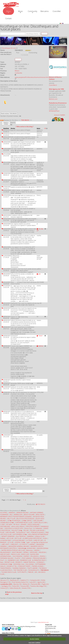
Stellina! (40, 346)
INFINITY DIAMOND (8, 536)
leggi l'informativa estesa (54, 635)
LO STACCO (23, 544)
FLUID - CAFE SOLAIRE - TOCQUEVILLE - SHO (15, 532)
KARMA (3, 538)
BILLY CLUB (11, 519)
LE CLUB (11, 542)
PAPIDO (26, 556)
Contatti (8, 18)
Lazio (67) (33, 582)
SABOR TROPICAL (29, 562)
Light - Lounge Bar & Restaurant (37, 542)
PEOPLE (43, 556)
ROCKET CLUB (9, 562)
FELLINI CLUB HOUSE (37, 530)
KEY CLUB (10, 538)
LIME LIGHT (5, 544)
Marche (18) (18, 584)
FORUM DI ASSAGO (38, 532)
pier (39, 274)
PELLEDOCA (34, 556)
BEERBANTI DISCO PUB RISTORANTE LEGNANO (16, 517)
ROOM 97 (19, 562)
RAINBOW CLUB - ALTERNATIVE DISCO (33, 560)
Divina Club (28, 528)
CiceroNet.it (53, 85)
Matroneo (29, 550)
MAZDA (37, 550)
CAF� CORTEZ (27, 521)
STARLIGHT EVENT (24, 566)
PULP (2, 560)
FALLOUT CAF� (17, 530)
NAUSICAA (42, 552)
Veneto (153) (26, 588)
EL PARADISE (38, 528)
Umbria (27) (4, 588)
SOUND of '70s (12, 566)
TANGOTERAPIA (6, 568)
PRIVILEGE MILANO (39, 558)
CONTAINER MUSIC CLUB (24, 523)
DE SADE (9, 524)
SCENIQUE (40, 562)
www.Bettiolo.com (43, 622)
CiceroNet (57, 11)
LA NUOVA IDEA (6, 540)
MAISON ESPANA (43, 548)
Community (32, 11)
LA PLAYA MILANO (19, 540)
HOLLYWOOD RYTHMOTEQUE (38, 534)
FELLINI (26, 530)
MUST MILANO (17, 552)
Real (2, 562)
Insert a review (6, 123)
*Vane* (40, 336)
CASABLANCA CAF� (7, 523)
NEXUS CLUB (15, 554)
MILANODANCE (5, 552)
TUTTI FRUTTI (22, 572)
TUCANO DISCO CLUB (9, 572)
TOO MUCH (25, 120)
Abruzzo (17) (5, 580)
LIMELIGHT (14, 544)
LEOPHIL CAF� (20, 542)
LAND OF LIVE (38, 540)
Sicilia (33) (16, 586)
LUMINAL (32, 544)
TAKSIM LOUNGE (37, 566)
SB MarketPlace (54, 111)
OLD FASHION (18, 556)
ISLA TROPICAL (21, 536)
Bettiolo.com (53, 99)
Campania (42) (35, 580)
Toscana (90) (25, 586)
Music (20, 11)
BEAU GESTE (40, 515)
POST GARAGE (27, 558)
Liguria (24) (41, 582)
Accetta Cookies (34, 639)
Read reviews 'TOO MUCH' (9, 113)
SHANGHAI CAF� (6, 564)
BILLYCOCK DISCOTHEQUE (25, 519)
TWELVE (31, 572)
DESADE (24, 524)
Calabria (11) (24, 580)
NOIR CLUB (25, 554)
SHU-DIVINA (30, 564)
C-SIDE (2, 524)
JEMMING (30, 536)
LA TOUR (29, 540)
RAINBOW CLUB (13, 560)
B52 (11, 515)
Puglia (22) (45, 584)
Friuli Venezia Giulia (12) (20, 582)
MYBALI (26, 552)
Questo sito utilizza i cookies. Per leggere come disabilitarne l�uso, (27, 635)
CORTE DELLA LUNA (40, 523)
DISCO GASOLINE (34, 524)
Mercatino (45, 11)
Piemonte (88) (36, 584)
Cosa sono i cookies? (34, 643)
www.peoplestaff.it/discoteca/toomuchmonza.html (32, 77)
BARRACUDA (18, 515)
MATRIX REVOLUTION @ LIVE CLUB (13, 550)
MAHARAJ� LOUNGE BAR (27, 548)
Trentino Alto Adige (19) (38, 586)
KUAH (45, 538)
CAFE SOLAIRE (38, 521)
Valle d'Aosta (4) (15, 588)
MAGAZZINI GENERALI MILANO (19, 546)
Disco (8, 11)
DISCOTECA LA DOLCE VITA (14, 528)
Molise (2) (26, 584)
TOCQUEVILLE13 (34, 570)
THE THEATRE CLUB (20, 570)
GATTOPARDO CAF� (20, 534)
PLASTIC (18, 558)
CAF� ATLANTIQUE (14, 521)
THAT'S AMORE (32, 568)
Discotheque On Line (9, 48)
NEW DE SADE (5, 554)
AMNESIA (12, 513)
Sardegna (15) (6, 586)
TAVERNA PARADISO (19, 568)
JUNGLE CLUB (40, 536)
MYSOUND (34, 552)
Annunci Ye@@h (60, 115)
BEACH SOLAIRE (29, 515)
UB (36, 572)
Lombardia (18, 73)
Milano (17, 71)
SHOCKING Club (19, 564)
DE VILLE (16, 524)
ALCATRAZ (4, 513)
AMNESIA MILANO (23, 513)
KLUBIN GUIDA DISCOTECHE (32, 538)
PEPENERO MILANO (7, 558)
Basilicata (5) (15, 580)
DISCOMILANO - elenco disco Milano (12, 526)
